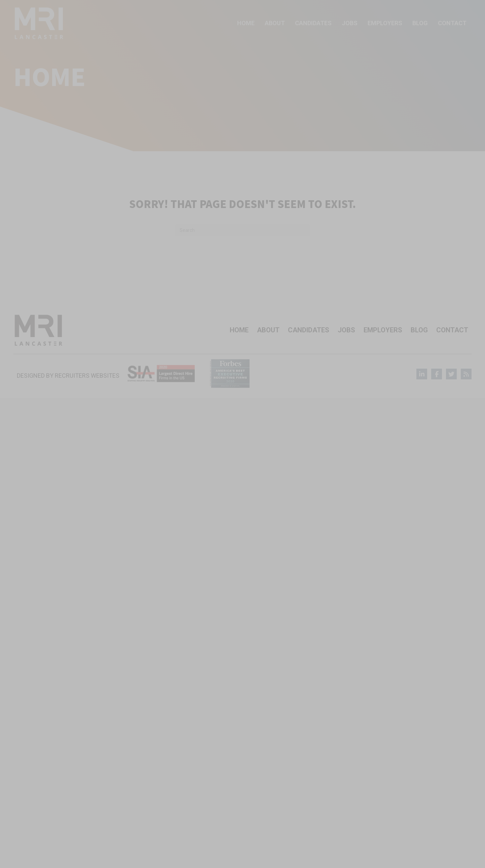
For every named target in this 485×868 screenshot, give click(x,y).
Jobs (346, 330)
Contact (452, 330)
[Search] (242, 230)
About (268, 330)
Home (239, 330)
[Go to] (422, 374)
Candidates (309, 330)
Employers (383, 330)
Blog (419, 330)
